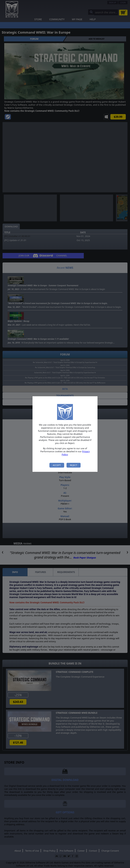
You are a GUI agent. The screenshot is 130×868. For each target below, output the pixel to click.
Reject (74, 465)
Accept (57, 465)
